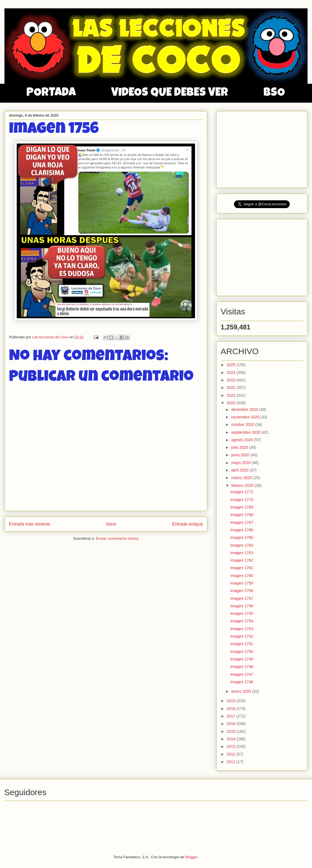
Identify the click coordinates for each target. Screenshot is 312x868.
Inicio (111, 524)
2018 (232, 709)
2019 (232, 701)
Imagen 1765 (242, 537)
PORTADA (51, 93)
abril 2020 (240, 470)
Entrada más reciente (30, 524)
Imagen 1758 (242, 591)
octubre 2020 (243, 425)
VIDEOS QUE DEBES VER (170, 93)
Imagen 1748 (242, 667)
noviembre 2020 (246, 417)
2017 (232, 716)
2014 (232, 739)
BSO (274, 93)
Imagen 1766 (242, 530)
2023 (232, 380)
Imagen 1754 (242, 621)
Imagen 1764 (242, 545)
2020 (232, 403)
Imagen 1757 (242, 598)
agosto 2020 (242, 440)
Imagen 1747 (242, 674)
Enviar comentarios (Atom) (117, 538)
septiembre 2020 (246, 432)
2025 (232, 365)
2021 (232, 395)
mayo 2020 (241, 463)
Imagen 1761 (242, 568)
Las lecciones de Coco (51, 337)
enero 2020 (242, 691)
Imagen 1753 (242, 629)
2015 (232, 731)
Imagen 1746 (242, 682)
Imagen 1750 (242, 652)
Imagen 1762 (242, 560)
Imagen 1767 (242, 522)
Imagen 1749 (242, 659)
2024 (232, 373)
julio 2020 (240, 447)
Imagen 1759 (242, 583)
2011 (232, 762)
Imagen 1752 (242, 636)
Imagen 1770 (242, 500)
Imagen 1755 (242, 613)
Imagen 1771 (242, 492)
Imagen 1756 (242, 606)
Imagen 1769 (242, 507)
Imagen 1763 (242, 553)
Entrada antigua (187, 524)
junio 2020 (241, 455)
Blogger (191, 857)
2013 (232, 746)
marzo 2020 (242, 478)
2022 (232, 388)
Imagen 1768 (242, 515)
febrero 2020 (243, 485)
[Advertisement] (262, 148)
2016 (232, 724)
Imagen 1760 (242, 576)
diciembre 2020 (245, 410)
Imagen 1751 (242, 644)
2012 (232, 754)
